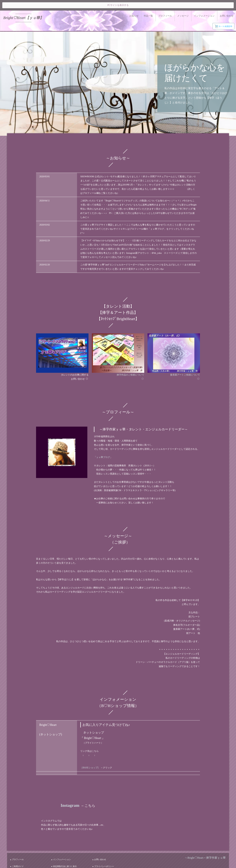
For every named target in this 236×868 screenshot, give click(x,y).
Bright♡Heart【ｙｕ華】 (23, 7)
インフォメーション (204, 5)
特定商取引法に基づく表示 (67, 848)
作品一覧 (148, 5)
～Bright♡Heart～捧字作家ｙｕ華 (205, 845)
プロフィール (165, 5)
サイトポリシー (20, 852)
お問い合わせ (227, 5)
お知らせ (134, 5)
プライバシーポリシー (106, 848)
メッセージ (183, 5)
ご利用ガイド (20, 848)
